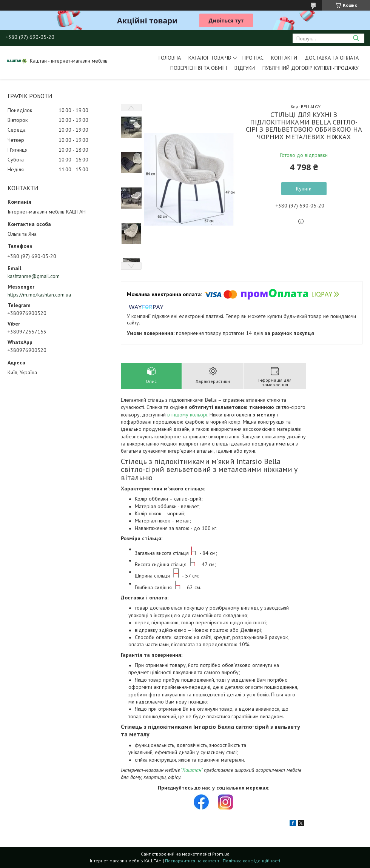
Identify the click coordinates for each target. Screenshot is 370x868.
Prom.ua (221, 854)
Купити (304, 189)
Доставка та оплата (332, 58)
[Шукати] (356, 38)
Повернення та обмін (199, 68)
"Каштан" (192, 770)
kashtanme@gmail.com (34, 276)
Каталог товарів (210, 58)
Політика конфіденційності (251, 861)
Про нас (253, 58)
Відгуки (245, 68)
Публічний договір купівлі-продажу (311, 68)
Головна (170, 58)
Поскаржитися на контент (192, 861)
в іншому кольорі (187, 415)
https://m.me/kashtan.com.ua (39, 295)
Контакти (284, 58)
